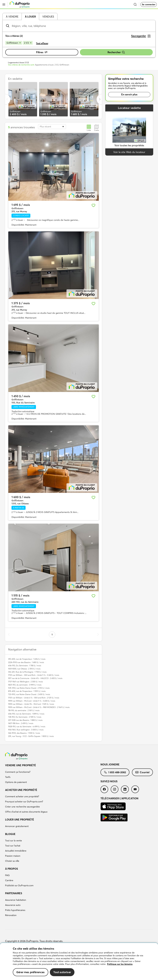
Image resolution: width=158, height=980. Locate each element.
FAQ (7, 875)
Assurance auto (13, 905)
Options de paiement (16, 782)
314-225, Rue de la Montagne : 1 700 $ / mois (27, 672)
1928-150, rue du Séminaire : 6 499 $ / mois (27, 726)
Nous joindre (110, 764)
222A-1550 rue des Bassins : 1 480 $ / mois (26, 662)
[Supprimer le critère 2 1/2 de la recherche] (28, 43)
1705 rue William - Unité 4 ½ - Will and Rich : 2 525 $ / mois (34, 698)
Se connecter (149, 4)
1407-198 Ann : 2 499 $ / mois (21, 723)
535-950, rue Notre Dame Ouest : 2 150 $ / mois (29, 688)
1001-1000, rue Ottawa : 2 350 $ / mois (24, 669)
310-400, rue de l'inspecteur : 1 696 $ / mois (27, 659)
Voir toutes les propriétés (129, 145)
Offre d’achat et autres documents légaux (26, 812)
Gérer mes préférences (31, 972)
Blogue (10, 834)
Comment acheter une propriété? (22, 796)
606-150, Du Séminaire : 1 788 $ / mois (25, 666)
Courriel (142, 772)
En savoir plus (129, 94)
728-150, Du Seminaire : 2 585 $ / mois (25, 717)
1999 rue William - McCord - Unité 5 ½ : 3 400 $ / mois (32, 701)
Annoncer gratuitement (17, 826)
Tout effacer (42, 43)
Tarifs (8, 777)
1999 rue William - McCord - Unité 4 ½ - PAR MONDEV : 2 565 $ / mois (39, 707)
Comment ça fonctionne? (18, 772)
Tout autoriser (62, 972)
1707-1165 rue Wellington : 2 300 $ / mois (25, 682)
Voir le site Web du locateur (129, 152)
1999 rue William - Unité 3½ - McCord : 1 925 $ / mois (31, 704)
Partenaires (14, 893)
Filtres (42, 52)
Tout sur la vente (13, 841)
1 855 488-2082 (115, 772)
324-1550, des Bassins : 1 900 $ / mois (24, 733)
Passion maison (13, 856)
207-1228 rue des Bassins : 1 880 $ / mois (25, 720)
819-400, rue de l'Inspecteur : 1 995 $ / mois (27, 691)
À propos (12, 869)
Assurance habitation (16, 900)
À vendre (12, 17)
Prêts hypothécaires (15, 910)
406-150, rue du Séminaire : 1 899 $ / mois (26, 714)
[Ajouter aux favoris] (93, 205)
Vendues (48, 17)
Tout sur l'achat (13, 846)
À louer (30, 17)
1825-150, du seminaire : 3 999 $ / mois (25, 685)
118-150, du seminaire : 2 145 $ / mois (24, 710)
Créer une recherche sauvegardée (22, 807)
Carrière (9, 880)
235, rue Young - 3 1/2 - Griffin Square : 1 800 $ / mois (31, 736)
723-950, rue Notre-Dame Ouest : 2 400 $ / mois (29, 694)
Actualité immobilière (16, 851)
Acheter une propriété (21, 790)
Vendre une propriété (21, 765)
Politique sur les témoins (120, 964)
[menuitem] (53, 774)
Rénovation (11, 915)
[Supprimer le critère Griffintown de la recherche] (14, 43)
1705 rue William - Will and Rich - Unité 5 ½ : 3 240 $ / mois (34, 675)
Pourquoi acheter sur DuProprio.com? (24, 802)
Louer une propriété (20, 820)
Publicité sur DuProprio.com (19, 885)
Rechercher (116, 52)
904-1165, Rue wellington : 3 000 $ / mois (26, 730)
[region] (79, 961)
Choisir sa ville (12, 861)
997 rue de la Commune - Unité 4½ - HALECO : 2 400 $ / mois (35, 678)
